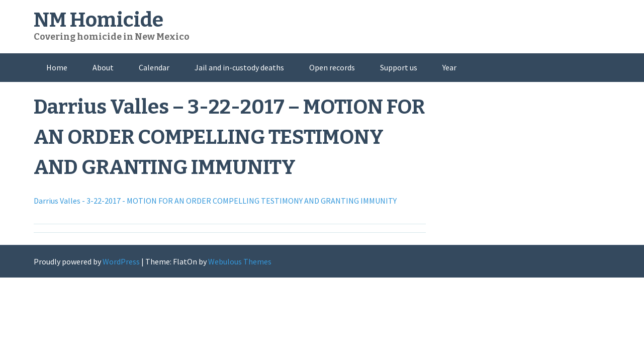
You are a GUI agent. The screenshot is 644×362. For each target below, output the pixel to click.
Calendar (154, 67)
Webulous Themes (240, 261)
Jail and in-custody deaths (239, 67)
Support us (399, 67)
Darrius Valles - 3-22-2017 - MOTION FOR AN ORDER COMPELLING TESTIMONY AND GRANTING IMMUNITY (215, 201)
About (103, 67)
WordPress (121, 261)
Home (57, 67)
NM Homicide (99, 20)
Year (449, 67)
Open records (332, 67)
